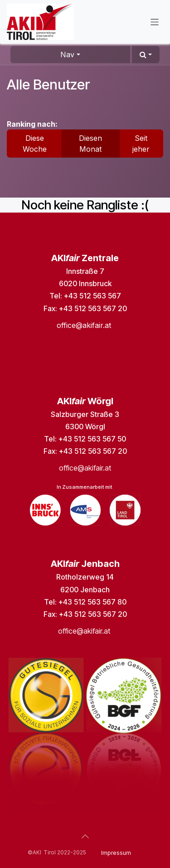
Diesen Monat (90, 144)
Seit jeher (141, 144)
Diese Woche (35, 144)
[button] (146, 55)
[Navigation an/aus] (155, 22)
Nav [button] (67, 55)
